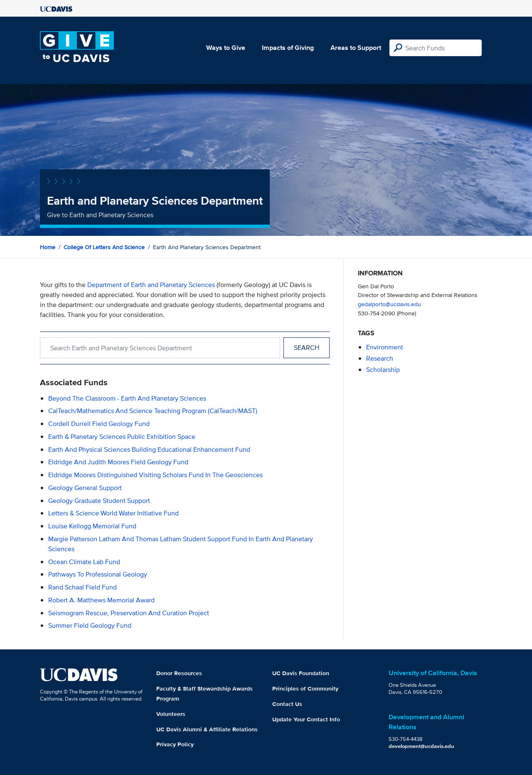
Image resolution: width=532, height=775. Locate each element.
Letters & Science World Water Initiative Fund (113, 513)
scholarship (383, 370)
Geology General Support (85, 488)
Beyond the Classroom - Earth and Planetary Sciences (127, 398)
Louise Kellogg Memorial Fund (92, 526)
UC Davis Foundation (301, 673)
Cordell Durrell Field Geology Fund (99, 424)
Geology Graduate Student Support (99, 501)
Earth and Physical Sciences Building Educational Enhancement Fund (149, 449)
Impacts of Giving (288, 48)
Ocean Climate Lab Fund (84, 562)
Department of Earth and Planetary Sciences (151, 285)
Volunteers (171, 714)
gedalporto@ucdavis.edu (389, 304)
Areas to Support (356, 48)
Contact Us (287, 704)
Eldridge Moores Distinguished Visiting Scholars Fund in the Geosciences (155, 475)
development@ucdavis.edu (421, 746)
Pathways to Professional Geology (98, 574)
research (380, 358)
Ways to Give (226, 48)
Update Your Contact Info (306, 719)
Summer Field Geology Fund (90, 625)
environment (385, 347)
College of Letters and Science (104, 247)
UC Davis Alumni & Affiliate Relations (207, 729)
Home (48, 247)
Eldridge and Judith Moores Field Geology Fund (118, 462)
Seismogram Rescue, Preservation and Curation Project (129, 613)
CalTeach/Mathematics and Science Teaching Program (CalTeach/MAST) (153, 411)
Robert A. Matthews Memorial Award (101, 600)
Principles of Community (305, 688)
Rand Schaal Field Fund (83, 587)
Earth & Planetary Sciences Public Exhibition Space (122, 437)
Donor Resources (179, 673)
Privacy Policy (175, 744)
